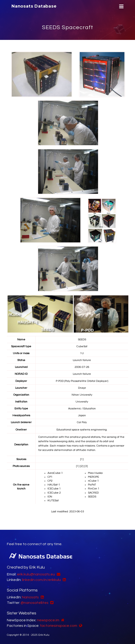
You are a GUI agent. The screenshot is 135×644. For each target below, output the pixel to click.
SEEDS (92, 497)
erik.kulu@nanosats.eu (36, 574)
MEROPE (93, 477)
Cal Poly (82, 422)
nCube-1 (93, 481)
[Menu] (121, 7)
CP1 (50, 477)
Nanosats (30, 597)
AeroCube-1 (55, 473)
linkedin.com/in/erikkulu (41, 580)
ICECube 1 (54, 489)
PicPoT (92, 485)
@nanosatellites (35, 603)
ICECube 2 (54, 493)
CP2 (50, 481)
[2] (82, 466)
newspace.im (48, 620)
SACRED (93, 493)
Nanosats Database (34, 6)
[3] (86, 466)
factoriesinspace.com (59, 626)
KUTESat (53, 501)
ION (50, 497)
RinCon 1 (94, 489)
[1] (82, 459)
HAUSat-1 (54, 485)
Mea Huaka (95, 473)
